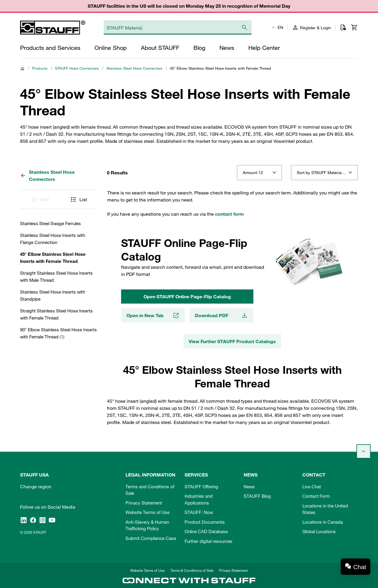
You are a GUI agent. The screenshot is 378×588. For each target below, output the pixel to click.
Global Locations (319, 531)
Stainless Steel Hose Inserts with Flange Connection (53, 239)
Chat (360, 567)
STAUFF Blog (257, 496)
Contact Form (316, 496)
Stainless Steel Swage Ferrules (50, 223)
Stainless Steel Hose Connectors (134, 68)
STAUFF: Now (199, 512)
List (79, 199)
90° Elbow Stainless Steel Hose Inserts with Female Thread (58, 333)
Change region (36, 487)
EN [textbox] (280, 27)
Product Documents (205, 522)
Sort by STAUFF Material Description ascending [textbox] (324, 173)
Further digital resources (208, 541)
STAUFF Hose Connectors (77, 68)
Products (40, 68)
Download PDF (221, 315)
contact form (229, 214)
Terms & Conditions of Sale (192, 570)
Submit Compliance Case (151, 538)
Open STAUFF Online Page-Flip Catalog (187, 297)
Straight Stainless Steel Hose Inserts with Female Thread (56, 314)
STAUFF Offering (201, 487)
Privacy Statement (144, 503)
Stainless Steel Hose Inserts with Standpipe (53, 295)
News (249, 487)
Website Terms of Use (148, 512)
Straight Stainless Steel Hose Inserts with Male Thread (56, 276)
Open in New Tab (153, 315)
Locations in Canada (323, 522)
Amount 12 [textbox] (253, 173)
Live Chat (312, 487)
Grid (40, 199)
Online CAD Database (206, 531)
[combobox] (259, 173)
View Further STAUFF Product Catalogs (232, 341)
